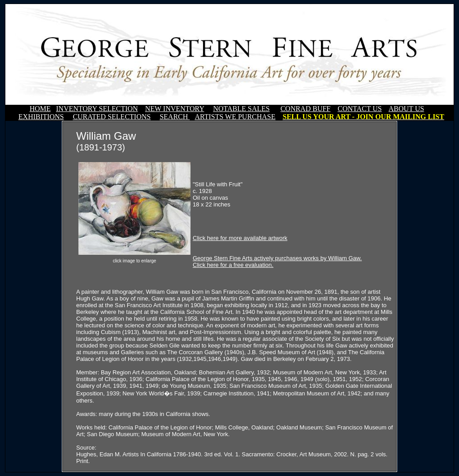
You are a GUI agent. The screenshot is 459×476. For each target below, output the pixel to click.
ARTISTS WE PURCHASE (235, 117)
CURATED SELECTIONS (112, 117)
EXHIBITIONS (41, 117)
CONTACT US (359, 109)
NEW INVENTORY (175, 109)
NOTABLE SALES (241, 109)
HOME (40, 109)
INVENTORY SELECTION (97, 109)
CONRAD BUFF (306, 109)
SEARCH (175, 117)
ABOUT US (406, 109)
